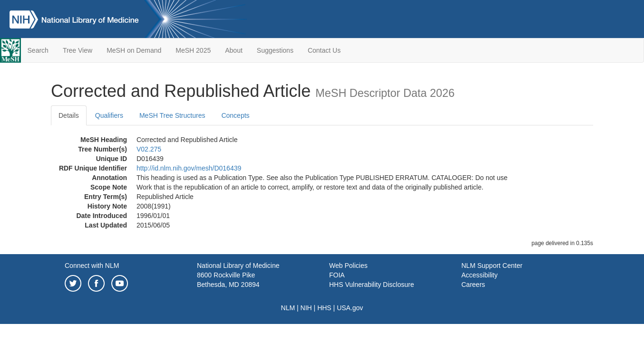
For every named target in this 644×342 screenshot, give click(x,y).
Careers (473, 285)
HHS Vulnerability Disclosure (371, 285)
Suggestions (275, 50)
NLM (288, 308)
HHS (324, 308)
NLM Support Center (492, 266)
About (234, 50)
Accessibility (479, 275)
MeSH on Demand (134, 50)
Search (38, 50)
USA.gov (350, 308)
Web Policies (348, 266)
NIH (306, 308)
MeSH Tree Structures (172, 115)
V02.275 (149, 149)
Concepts (235, 115)
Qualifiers (109, 115)
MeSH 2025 (193, 50)
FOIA (337, 275)
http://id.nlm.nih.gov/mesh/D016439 (189, 168)
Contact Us (324, 50)
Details (69, 115)
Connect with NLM (92, 266)
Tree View (78, 50)
